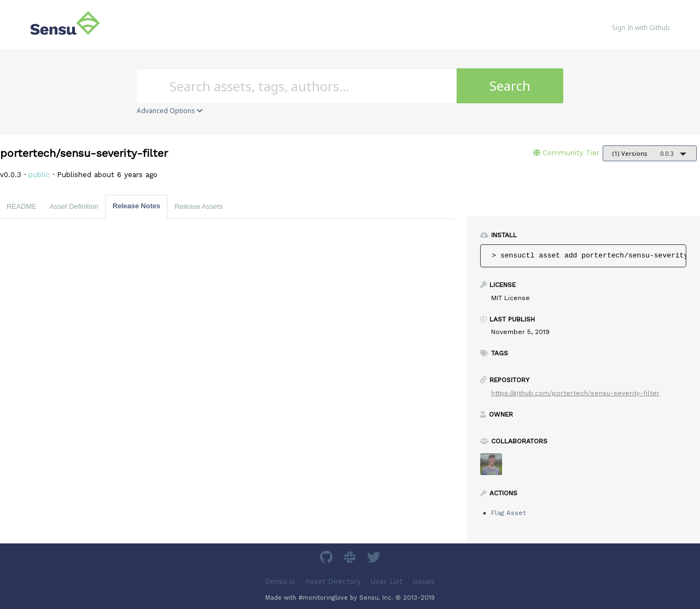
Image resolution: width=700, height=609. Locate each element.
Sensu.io (280, 581)
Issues (424, 581)
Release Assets (199, 206)
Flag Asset (508, 513)
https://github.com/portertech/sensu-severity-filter (575, 393)
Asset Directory (333, 581)
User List (387, 581)
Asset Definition (74, 206)
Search (510, 86)
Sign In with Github (641, 28)
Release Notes (137, 206)
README (22, 206)
